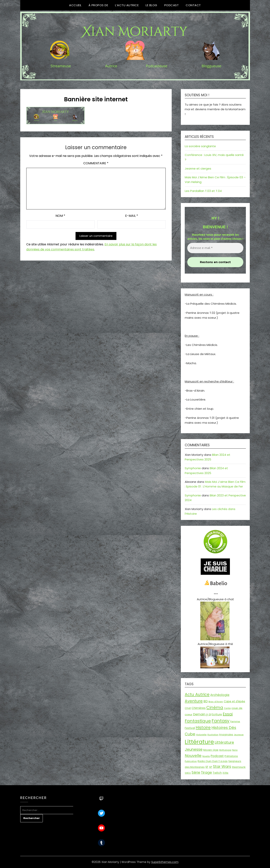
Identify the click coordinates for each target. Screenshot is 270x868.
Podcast (172, 5)
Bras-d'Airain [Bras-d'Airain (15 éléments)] (216, 702)
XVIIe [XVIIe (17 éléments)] (225, 773)
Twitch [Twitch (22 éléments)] (217, 773)
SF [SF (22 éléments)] (207, 767)
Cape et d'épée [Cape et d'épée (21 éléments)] (234, 701)
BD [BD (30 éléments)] (206, 701)
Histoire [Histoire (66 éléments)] (203, 728)
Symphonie (193, 468)
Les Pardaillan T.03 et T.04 (203, 191)
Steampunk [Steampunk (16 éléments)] (239, 767)
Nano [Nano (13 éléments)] (235, 750)
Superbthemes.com (165, 862)
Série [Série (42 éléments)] (196, 772)
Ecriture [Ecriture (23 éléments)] (217, 714)
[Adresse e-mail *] (215, 248)
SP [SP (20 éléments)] (211, 767)
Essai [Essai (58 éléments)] (228, 714)
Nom (60, 216)
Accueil (75, 5)
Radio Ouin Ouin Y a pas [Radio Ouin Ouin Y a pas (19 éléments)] (213, 761)
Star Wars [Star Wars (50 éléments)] (222, 767)
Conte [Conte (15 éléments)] (227, 708)
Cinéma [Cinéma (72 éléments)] (215, 707)
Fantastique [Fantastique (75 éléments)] (198, 721)
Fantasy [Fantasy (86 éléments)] (221, 721)
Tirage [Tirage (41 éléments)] (206, 772)
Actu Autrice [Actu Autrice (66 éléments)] (197, 694)
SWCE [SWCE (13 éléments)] (188, 773)
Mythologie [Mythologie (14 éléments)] (225, 750)
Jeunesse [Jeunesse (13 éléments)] (239, 735)
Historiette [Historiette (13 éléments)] (201, 735)
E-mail (132, 216)
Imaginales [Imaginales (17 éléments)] (226, 735)
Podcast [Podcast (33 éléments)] (217, 756)
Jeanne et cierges (198, 168)
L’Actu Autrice (127, 5)
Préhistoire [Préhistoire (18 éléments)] (231, 756)
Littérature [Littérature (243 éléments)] (199, 742)
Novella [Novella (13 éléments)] (206, 756)
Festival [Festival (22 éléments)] (190, 728)
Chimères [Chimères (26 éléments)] (199, 708)
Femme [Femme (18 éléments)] (235, 721)
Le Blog (151, 5)
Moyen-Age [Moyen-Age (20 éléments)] (211, 750)
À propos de (98, 5)
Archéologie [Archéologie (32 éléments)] (220, 695)
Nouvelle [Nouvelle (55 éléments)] (193, 756)
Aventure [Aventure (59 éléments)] (194, 701)
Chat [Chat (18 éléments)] (188, 708)
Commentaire (96, 163)
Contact (193, 5)
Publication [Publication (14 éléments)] (191, 761)
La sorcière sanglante (200, 146)
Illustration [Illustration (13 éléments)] (213, 735)
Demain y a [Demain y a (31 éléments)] (202, 714)
